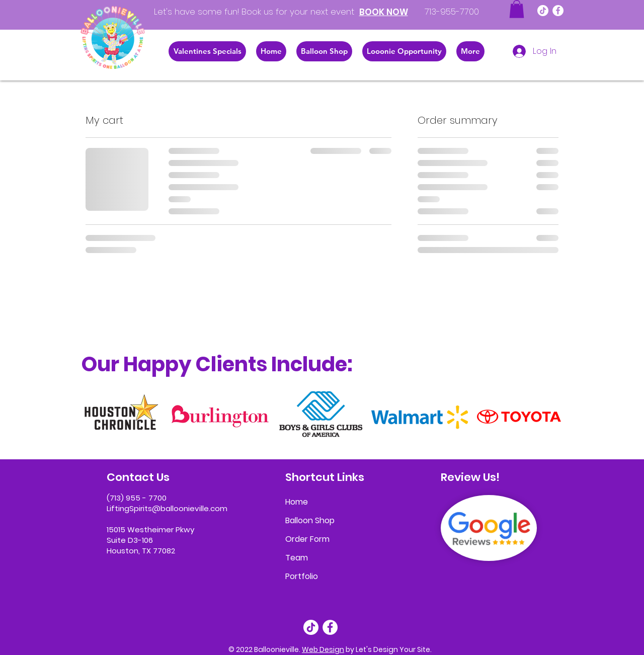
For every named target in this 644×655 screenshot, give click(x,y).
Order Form (307, 539)
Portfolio (302, 576)
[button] (517, 9)
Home (297, 502)
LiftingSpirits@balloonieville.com (167, 508)
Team (297, 558)
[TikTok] (543, 11)
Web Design (323, 649)
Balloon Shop (310, 520)
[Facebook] (558, 11)
